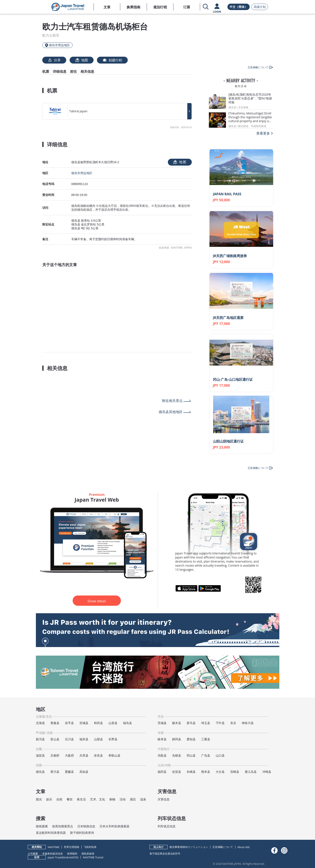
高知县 (84, 772)
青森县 (55, 723)
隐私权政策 (88, 853)
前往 (73, 71)
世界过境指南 (72, 847)
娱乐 (49, 799)
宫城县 (84, 723)
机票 (46, 71)
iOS (76, 857)
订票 (187, 7)
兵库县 (84, 755)
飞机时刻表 (90, 847)
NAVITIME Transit (93, 857)
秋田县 (98, 723)
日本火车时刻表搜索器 (114, 826)
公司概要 (33, 853)
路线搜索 (42, 826)
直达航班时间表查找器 (51, 833)
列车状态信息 (167, 826)
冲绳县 (267, 772)
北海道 (40, 723)
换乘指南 (133, 7)
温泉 (143, 799)
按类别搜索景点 (63, 826)
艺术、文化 (98, 799)
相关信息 (87, 71)
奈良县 (98, 755)
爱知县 (191, 739)
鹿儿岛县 (251, 772)
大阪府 (69, 755)
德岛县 (40, 772)
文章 (107, 7)
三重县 (206, 739)
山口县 (220, 755)
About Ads (244, 847)
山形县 (113, 723)
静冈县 (177, 739)
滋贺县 (40, 755)
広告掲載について (223, 847)
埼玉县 (206, 723)
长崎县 (191, 772)
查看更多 (263, 133)
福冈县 (162, 772)
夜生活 (81, 799)
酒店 (133, 799)
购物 (112, 799)
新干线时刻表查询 (82, 833)
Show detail (97, 601)
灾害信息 (164, 799)
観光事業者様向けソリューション (189, 847)
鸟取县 (162, 755)
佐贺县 (177, 772)
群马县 (191, 723)
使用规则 (72, 853)
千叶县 (220, 723)
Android (68, 857)
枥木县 (177, 723)
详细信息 (60, 71)
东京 (233, 723)
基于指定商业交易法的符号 (165, 853)
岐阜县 (162, 739)
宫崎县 (235, 772)
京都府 (55, 755)
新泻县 (40, 739)
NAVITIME (54, 847)
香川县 (55, 772)
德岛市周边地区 (82, 173)
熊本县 (206, 772)
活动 (123, 799)
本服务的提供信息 (53, 853)
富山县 (55, 739)
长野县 (113, 739)
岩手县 (69, 723)
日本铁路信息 (86, 826)
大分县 (220, 772)
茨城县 (162, 723)
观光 (39, 799)
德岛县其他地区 (171, 412)
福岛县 (127, 723)
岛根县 (177, 755)
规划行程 (160, 7)
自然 (59, 799)
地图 (82, 60)
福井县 (84, 739)
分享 (54, 60)
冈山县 (191, 755)
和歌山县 (114, 755)
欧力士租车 (51, 36)
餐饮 (70, 799)
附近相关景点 (172, 401)
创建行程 (112, 60)
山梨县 (98, 739)
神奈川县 (248, 723)
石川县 (69, 739)
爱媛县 (69, 772)
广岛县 (206, 755)
